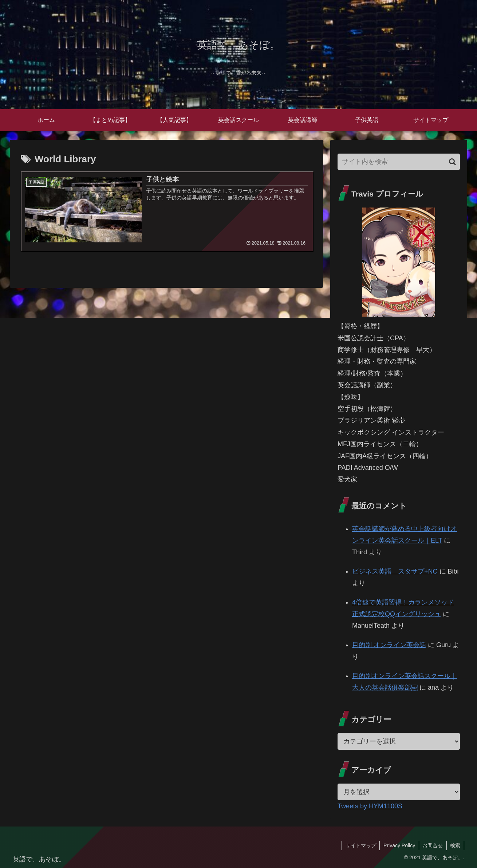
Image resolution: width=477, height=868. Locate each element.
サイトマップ (360, 845)
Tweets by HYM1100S (370, 806)
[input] (399, 162)
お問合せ (432, 845)
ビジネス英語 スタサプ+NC (395, 571)
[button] (452, 162)
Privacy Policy (399, 845)
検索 (455, 845)
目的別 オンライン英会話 (389, 645)
